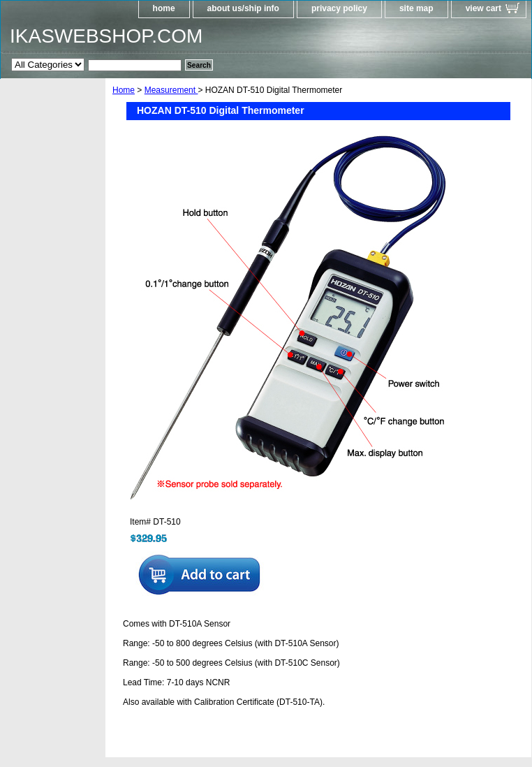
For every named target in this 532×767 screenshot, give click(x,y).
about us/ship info (243, 8)
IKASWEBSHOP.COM (106, 36)
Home (124, 90)
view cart (483, 8)
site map (416, 8)
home (164, 8)
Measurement (171, 90)
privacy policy (339, 8)
